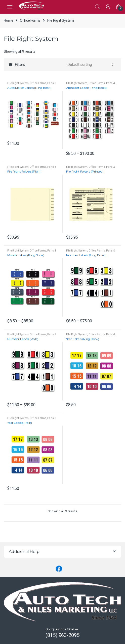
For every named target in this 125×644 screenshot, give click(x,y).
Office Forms (30, 20)
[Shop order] (90, 64)
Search (97, 7)
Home (8, 20)
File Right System (18, 83)
